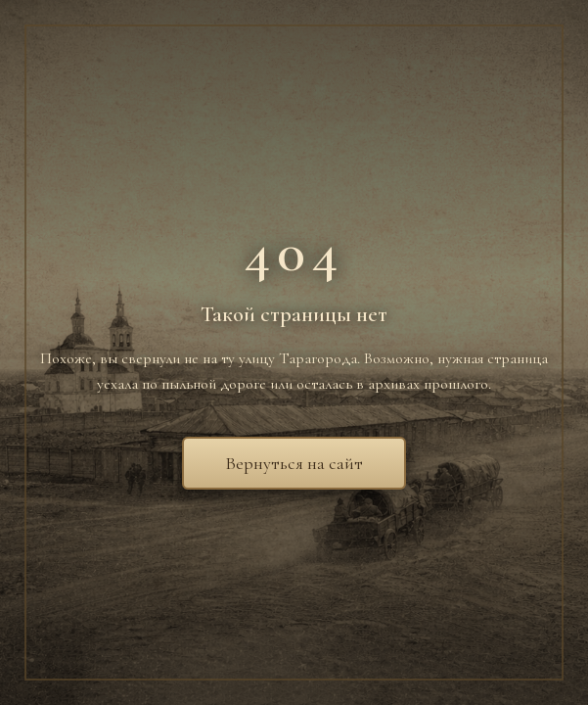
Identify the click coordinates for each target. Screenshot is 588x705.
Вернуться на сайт (294, 463)
